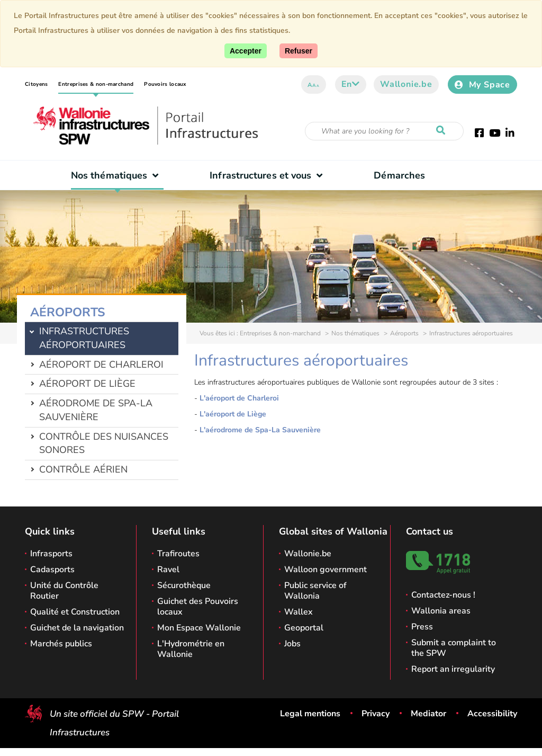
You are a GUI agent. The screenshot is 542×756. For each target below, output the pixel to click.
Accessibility (492, 714)
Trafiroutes (178, 554)
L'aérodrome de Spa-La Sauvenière (260, 430)
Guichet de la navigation (77, 628)
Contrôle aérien (83, 469)
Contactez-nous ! (443, 595)
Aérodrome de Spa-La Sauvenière (96, 410)
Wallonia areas (441, 611)
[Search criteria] (384, 131)
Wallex (299, 612)
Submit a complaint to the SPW (454, 648)
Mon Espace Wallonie (199, 628)
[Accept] (246, 51)
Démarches (399, 175)
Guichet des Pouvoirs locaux (198, 607)
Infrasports (51, 554)
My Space (482, 85)
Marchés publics (61, 644)
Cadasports (52, 570)
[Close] (299, 51)
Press (422, 627)
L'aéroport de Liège (233, 414)
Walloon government (326, 570)
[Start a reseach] (443, 131)
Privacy (376, 714)
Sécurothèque (184, 585)
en (351, 84)
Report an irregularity (453, 669)
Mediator (428, 714)
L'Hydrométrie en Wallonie (191, 649)
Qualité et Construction (75, 612)
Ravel (168, 570)
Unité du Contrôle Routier (64, 591)
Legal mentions (310, 714)
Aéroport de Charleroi (101, 364)
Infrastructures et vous (269, 175)
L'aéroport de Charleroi (239, 398)
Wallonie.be (406, 84)
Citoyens (36, 84)
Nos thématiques (117, 175)
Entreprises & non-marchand (96, 84)
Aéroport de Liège (87, 384)
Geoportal (304, 628)
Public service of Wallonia (315, 591)
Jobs (292, 644)
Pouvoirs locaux (165, 84)
